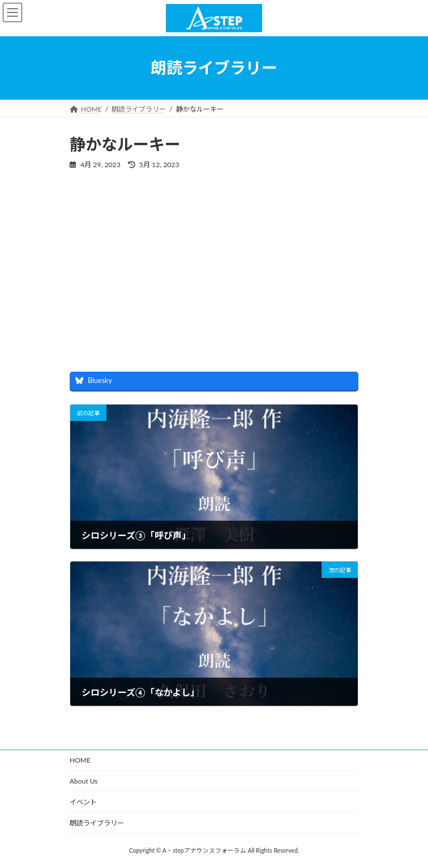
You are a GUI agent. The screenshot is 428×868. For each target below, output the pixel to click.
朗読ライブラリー (97, 823)
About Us (84, 781)
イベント (83, 802)
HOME (80, 760)
